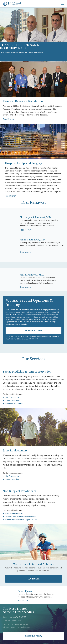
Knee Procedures (13, 400)
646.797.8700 (20, 617)
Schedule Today (34, 330)
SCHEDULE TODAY (34, 636)
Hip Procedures (12, 397)
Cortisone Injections (14, 513)
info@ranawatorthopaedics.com (16, 627)
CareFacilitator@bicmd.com (16, 339)
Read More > (9, 119)
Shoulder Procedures (14, 403)
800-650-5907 (33, 339)
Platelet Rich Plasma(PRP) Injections (21, 516)
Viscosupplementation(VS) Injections (21, 520)
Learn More (33, 579)
